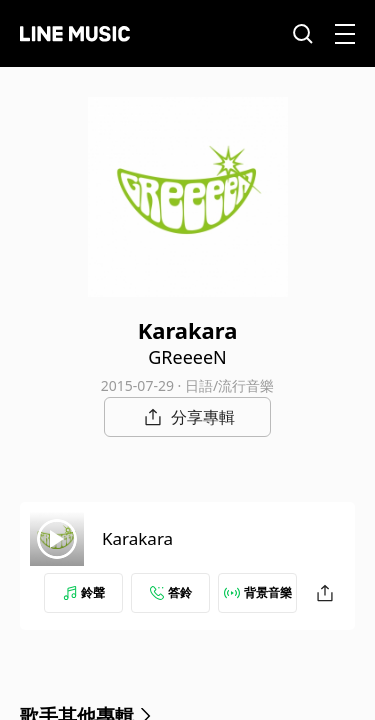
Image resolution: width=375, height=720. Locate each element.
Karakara (137, 538)
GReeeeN (187, 357)
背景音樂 (258, 592)
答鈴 (171, 592)
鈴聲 (84, 592)
